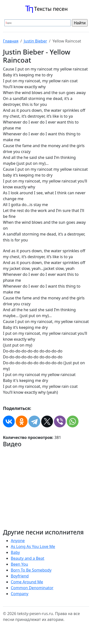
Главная (11, 41)
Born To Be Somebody (31, 570)
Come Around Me (27, 582)
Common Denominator (32, 588)
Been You (19, 564)
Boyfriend (20, 576)
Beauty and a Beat (28, 558)
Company (20, 594)
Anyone (18, 541)
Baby (15, 552)
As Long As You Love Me (33, 546)
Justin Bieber (35, 41)
